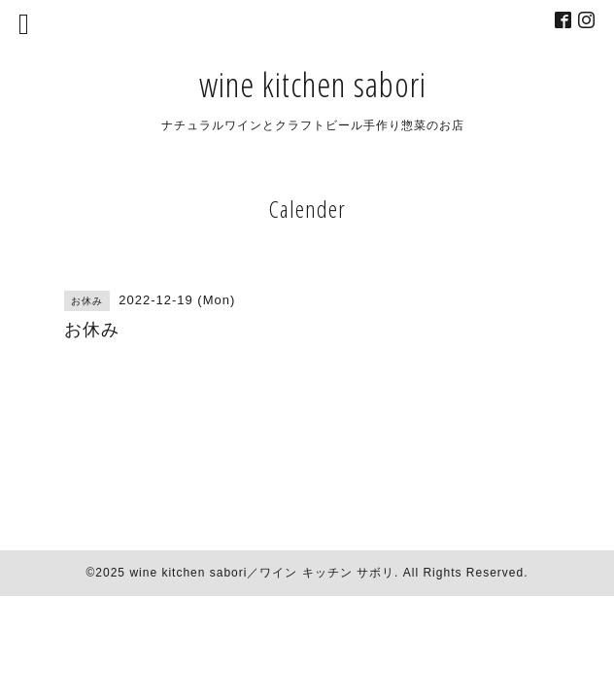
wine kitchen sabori (313, 84)
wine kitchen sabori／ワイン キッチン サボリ (262, 573)
